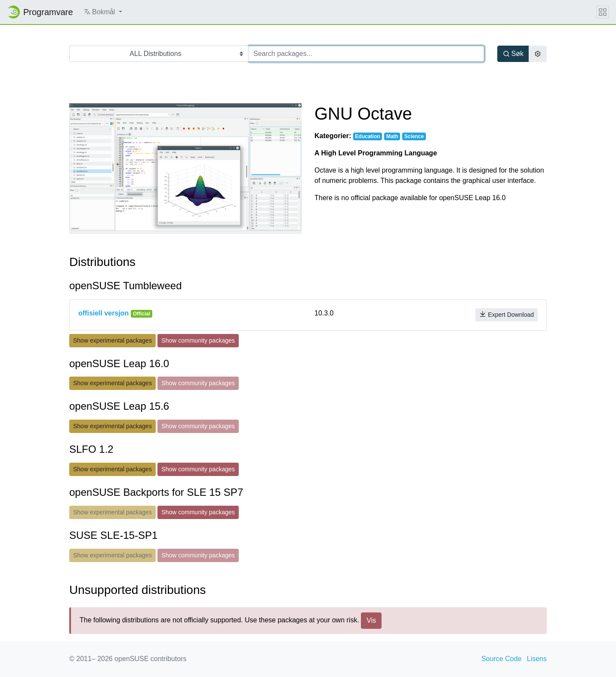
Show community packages (198, 340)
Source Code (501, 659)
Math (392, 136)
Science (414, 136)
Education (368, 136)
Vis (371, 620)
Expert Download (507, 314)
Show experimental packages (112, 340)
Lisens (537, 659)
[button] (103, 12)
